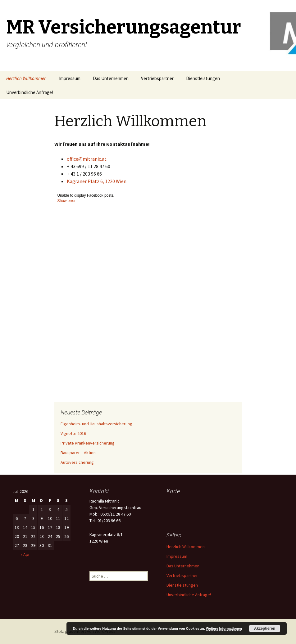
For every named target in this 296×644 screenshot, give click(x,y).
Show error (67, 201)
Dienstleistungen (203, 78)
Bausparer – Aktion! (79, 453)
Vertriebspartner (157, 78)
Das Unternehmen (111, 78)
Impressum (70, 78)
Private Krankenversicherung (88, 443)
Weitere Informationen (224, 628)
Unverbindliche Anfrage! (30, 92)
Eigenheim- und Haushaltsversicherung (96, 424)
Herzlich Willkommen (26, 78)
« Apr (25, 554)
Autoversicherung (77, 462)
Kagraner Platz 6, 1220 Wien (97, 181)
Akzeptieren (265, 628)
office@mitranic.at (87, 159)
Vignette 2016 (73, 433)
